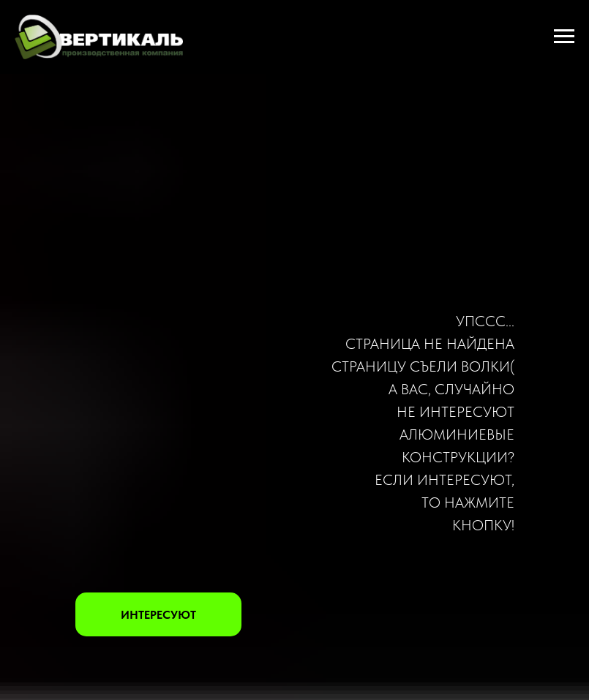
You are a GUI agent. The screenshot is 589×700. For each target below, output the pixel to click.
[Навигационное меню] (564, 37)
